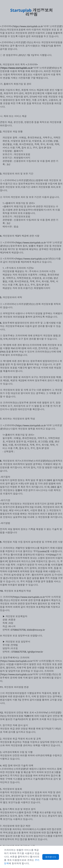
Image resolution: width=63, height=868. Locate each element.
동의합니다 (51, 857)
